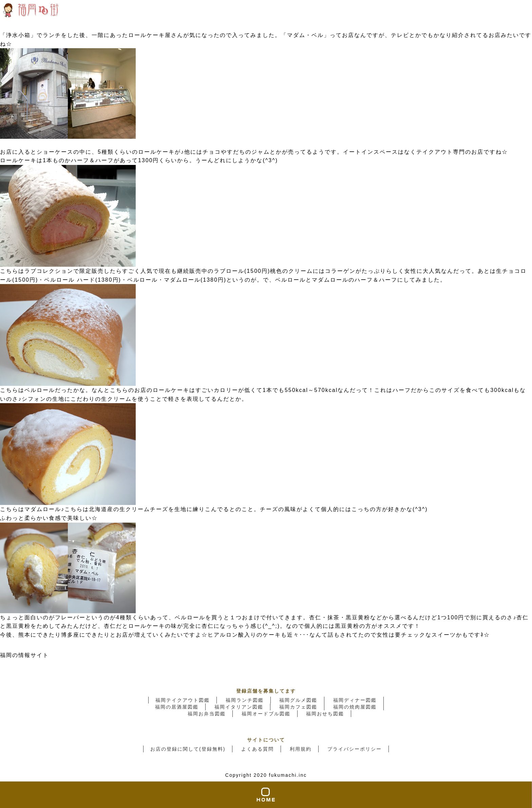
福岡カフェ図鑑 (298, 707)
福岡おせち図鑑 (325, 714)
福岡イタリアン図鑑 (239, 707)
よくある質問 (258, 749)
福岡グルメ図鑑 (298, 700)
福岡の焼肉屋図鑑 (355, 707)
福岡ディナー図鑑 (355, 700)
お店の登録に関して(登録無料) (188, 749)
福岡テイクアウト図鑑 (183, 700)
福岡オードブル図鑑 (266, 714)
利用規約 (301, 749)
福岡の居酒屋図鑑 (177, 707)
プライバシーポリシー (355, 749)
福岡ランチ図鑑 (245, 700)
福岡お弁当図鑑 (207, 714)
